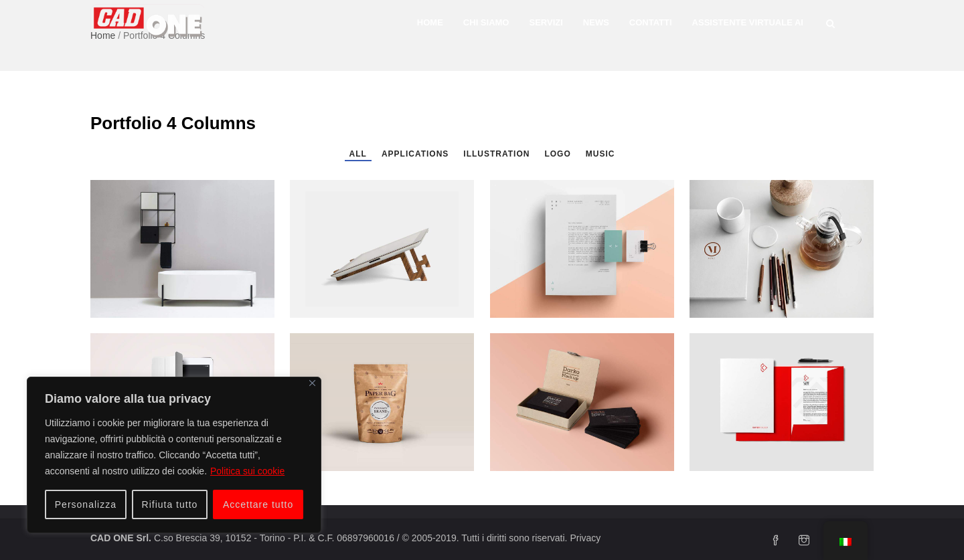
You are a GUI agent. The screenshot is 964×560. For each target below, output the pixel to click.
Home (430, 22)
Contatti (651, 22)
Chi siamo (486, 22)
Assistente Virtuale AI (748, 22)
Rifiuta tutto (170, 504)
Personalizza (86, 504)
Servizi (546, 22)
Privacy (585, 538)
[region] (174, 455)
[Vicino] (312, 383)
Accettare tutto (258, 504)
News (596, 22)
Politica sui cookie (247, 471)
